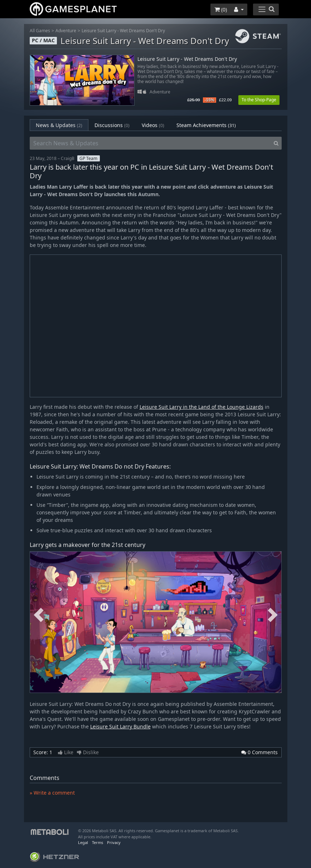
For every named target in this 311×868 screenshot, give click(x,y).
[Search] (276, 143)
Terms (98, 842)
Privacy (114, 842)
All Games (40, 31)
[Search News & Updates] (150, 143)
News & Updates (59, 125)
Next (273, 615)
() (221, 9)
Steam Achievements (206, 125)
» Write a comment (52, 793)
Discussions (112, 125)
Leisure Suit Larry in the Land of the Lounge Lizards (201, 407)
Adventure (66, 31)
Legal (83, 842)
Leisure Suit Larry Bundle (120, 726)
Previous (39, 615)
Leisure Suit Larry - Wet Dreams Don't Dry (123, 31)
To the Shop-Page (259, 100)
